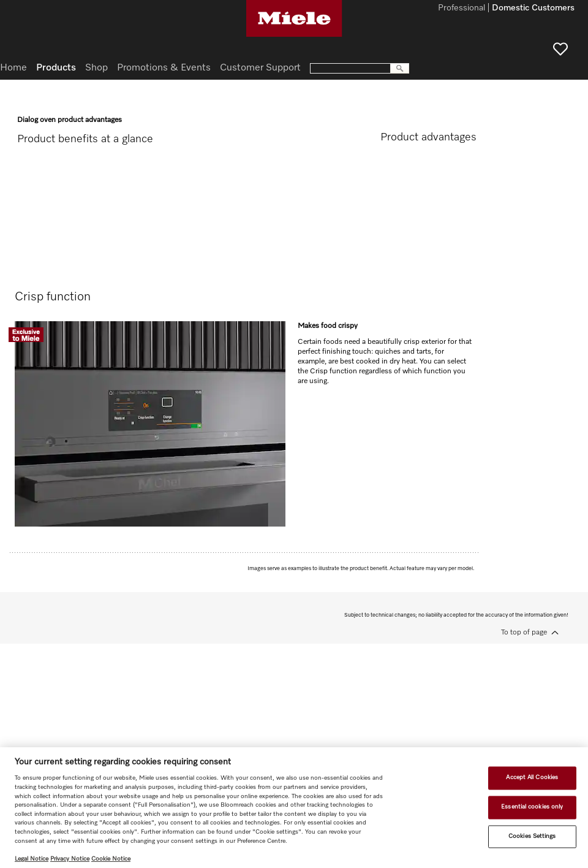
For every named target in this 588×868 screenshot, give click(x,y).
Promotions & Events (164, 68)
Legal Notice (32, 859)
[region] (294, 808)
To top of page (524, 633)
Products (56, 68)
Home (13, 68)
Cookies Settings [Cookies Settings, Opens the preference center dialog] (532, 836)
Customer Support (260, 68)
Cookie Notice (111, 859)
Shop (96, 68)
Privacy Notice (70, 859)
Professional (462, 9)
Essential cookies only (532, 807)
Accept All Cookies (532, 778)
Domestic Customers (533, 9)
